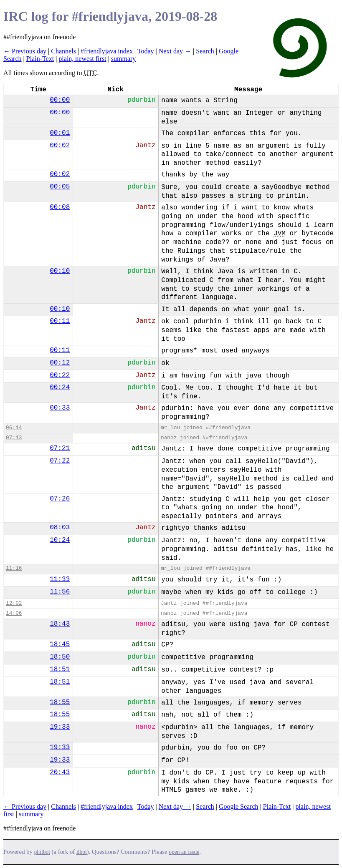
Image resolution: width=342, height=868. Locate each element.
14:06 (14, 613)
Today (146, 51)
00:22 (60, 375)
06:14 (14, 428)
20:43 (60, 772)
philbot (42, 852)
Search (205, 51)
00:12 (60, 363)
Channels (63, 51)
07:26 (60, 499)
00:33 (60, 408)
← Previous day (25, 51)
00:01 (60, 133)
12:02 (14, 603)
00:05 (60, 187)
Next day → (175, 51)
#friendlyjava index (107, 51)
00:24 (60, 387)
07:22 (60, 461)
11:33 (60, 579)
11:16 (14, 568)
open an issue (184, 852)
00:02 (60, 146)
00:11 (60, 321)
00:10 (60, 271)
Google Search (239, 806)
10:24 (60, 540)
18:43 (60, 624)
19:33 (60, 727)
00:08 (60, 207)
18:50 (60, 657)
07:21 (60, 448)
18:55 (60, 702)
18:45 (60, 644)
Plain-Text (40, 59)
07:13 (14, 438)
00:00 (60, 100)
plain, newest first (82, 59)
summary (124, 59)
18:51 (60, 669)
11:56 (60, 592)
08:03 (60, 528)
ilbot (82, 852)
